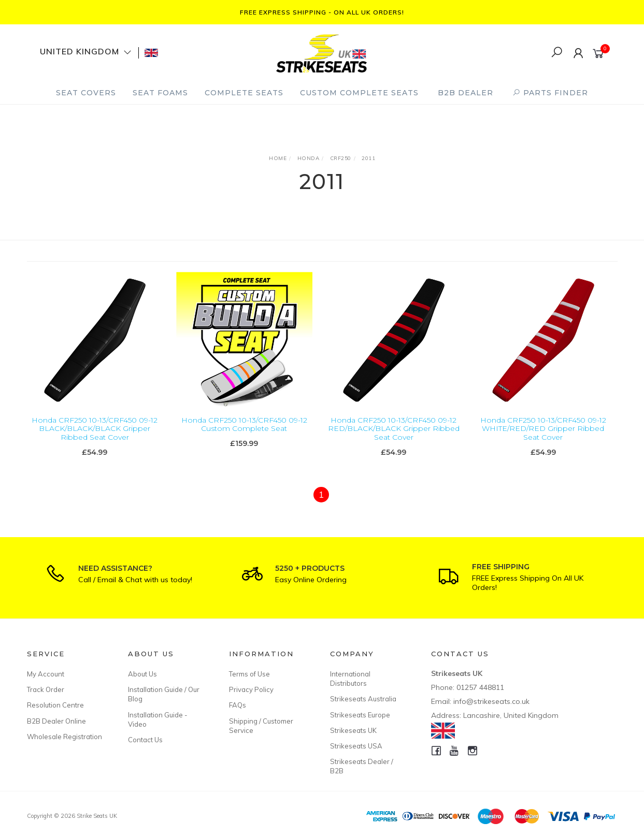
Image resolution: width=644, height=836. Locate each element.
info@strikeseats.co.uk (491, 701)
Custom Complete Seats (359, 93)
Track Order (46, 689)
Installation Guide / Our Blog (164, 694)
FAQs (238, 705)
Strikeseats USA (356, 746)
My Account (46, 674)
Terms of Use (249, 674)
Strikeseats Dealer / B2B (362, 766)
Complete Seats (244, 93)
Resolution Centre (55, 705)
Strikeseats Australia (363, 699)
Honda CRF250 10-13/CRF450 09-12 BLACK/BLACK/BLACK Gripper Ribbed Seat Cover (95, 429)
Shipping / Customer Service (261, 726)
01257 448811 (480, 687)
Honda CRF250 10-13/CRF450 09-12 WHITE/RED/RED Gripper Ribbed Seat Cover (543, 429)
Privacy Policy (251, 689)
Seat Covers (86, 93)
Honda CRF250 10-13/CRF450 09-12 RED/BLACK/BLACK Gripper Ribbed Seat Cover (394, 429)
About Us (142, 674)
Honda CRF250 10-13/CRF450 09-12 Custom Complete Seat (244, 425)
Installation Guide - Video (158, 719)
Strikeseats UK (353, 730)
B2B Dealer (466, 93)
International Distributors (350, 679)
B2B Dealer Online (56, 721)
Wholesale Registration (65, 737)
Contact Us (145, 740)
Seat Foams (160, 93)
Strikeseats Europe (360, 715)
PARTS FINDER (550, 93)
